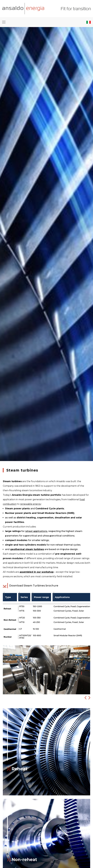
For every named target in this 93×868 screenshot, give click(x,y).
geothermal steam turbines (27, 549)
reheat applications (36, 531)
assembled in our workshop (37, 572)
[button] (84, 698)
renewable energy (31, 504)
